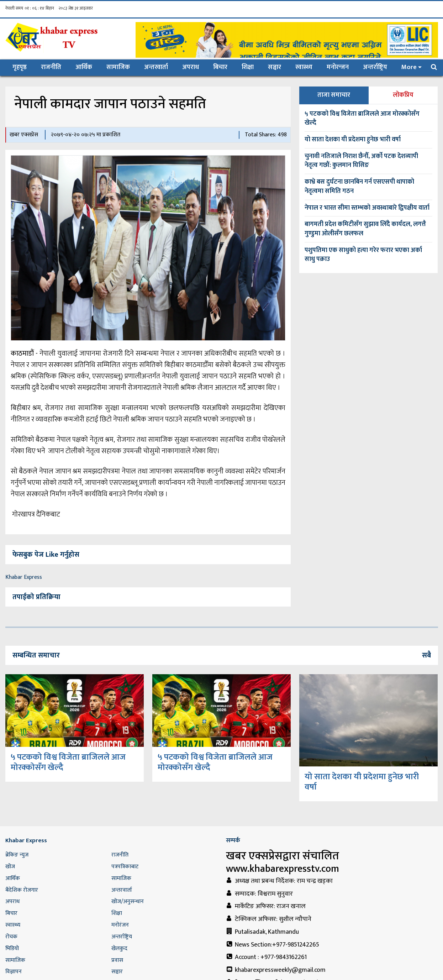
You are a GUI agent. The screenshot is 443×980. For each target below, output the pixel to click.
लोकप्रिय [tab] (403, 95)
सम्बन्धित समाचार (36, 655)
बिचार (220, 67)
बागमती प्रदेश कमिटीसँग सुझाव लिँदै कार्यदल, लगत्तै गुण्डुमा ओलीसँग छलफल (365, 229)
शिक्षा (248, 67)
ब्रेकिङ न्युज (17, 855)
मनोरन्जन (338, 67)
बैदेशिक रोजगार (22, 890)
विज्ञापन (14, 972)
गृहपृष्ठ (23, 67)
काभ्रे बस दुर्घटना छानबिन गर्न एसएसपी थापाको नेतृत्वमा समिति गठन (359, 187)
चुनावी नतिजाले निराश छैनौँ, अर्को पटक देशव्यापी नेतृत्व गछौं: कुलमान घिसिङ (361, 161)
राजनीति (51, 67)
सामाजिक (118, 67)
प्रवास (117, 960)
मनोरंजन (120, 925)
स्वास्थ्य (304, 67)
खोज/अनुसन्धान (128, 902)
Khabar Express (24, 577)
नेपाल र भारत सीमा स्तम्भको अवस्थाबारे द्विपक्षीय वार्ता (367, 208)
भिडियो (12, 948)
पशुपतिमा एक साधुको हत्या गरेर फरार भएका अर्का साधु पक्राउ (363, 255)
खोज (10, 867)
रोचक (11, 937)
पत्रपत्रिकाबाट (125, 867)
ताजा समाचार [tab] (334, 95)
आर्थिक (84, 67)
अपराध (191, 67)
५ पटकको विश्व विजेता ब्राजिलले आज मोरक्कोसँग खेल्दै (362, 119)
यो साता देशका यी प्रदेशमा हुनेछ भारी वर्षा (353, 140)
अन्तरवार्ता (156, 67)
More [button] (409, 67)
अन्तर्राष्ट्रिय (375, 67)
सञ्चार (275, 67)
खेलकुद (119, 948)
